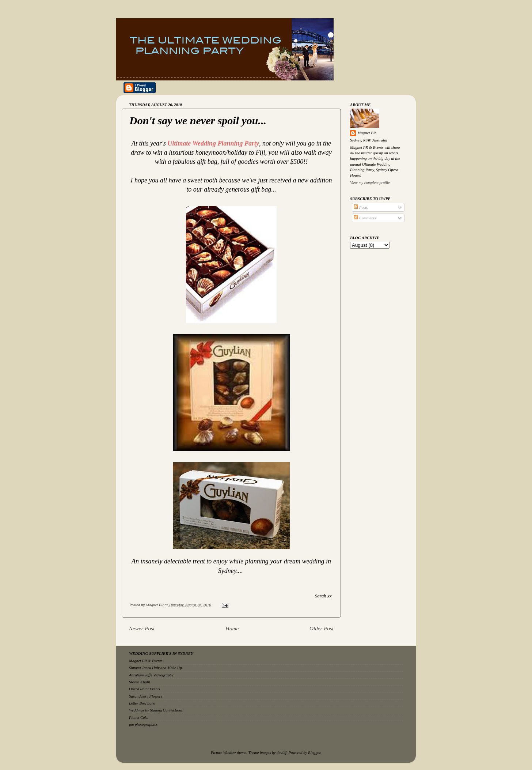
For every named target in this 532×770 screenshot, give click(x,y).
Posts (361, 207)
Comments (365, 218)
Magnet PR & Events (146, 661)
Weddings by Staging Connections (156, 710)
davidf (282, 752)
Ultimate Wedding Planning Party (213, 143)
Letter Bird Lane (142, 703)
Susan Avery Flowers (146, 696)
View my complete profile (370, 182)
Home (232, 629)
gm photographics (143, 724)
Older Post (322, 629)
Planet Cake (139, 717)
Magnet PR (367, 133)
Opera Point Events (145, 689)
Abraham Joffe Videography (151, 675)
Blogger (314, 752)
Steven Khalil (140, 682)
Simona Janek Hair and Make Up (155, 668)
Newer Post (142, 629)
